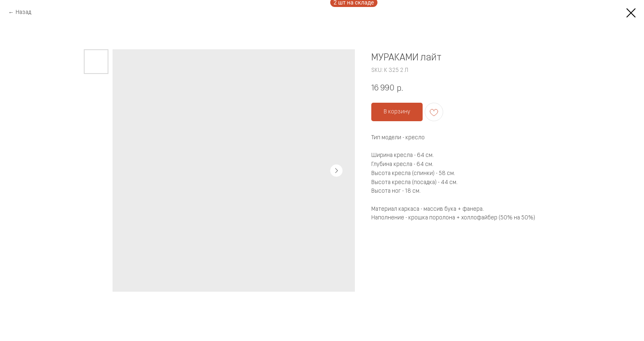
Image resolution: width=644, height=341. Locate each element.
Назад (23, 13)
